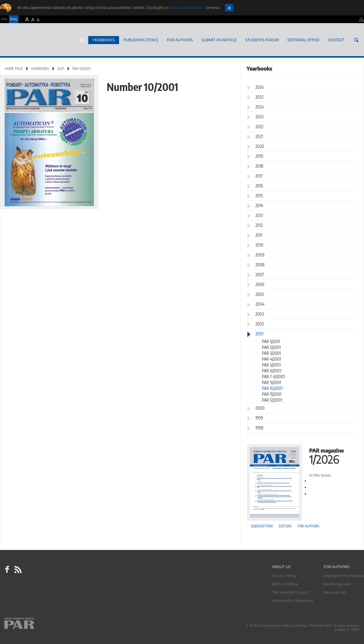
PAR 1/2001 (271, 341)
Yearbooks (104, 40)
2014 (259, 205)
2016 (259, 186)
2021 (259, 136)
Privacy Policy (284, 576)
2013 (259, 215)
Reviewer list (335, 592)
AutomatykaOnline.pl (37, 40)
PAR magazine (302, 455)
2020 (260, 146)
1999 (259, 418)
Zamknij (229, 8)
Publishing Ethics (141, 40)
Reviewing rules (337, 584)
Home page (82, 40)
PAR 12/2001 (272, 400)
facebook (7, 569)
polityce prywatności (187, 8)
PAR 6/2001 (271, 371)
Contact (336, 40)
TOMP (355, 630)
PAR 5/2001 (271, 365)
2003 (260, 314)
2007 (260, 275)
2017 (259, 176)
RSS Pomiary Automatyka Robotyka (18, 569)
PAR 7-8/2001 (273, 377)
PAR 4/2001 (271, 359)
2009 (260, 255)
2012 (259, 225)
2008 (260, 265)
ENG (14, 19)
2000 (260, 408)
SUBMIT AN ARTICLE (219, 40)
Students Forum (262, 40)
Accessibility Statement (293, 601)
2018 (259, 166)
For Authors (180, 40)
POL (4, 19)
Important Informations (344, 576)
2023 (259, 117)
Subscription (262, 526)
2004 (260, 304)
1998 (259, 428)
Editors (285, 526)
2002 (260, 324)
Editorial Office (303, 40)
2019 (259, 156)
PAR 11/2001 (272, 394)
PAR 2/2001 (271, 347)
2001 (61, 69)
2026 (260, 87)
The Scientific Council (290, 592)
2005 (260, 294)
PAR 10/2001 (272, 388)
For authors (308, 526)
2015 (259, 196)
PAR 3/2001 (271, 353)
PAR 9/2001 (271, 382)
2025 (259, 97)
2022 (259, 127)
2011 (259, 235)
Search (356, 40)
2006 (260, 284)
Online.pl (37, 625)
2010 (259, 245)
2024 (260, 107)
